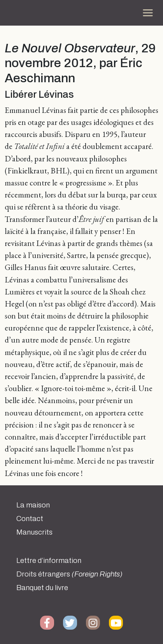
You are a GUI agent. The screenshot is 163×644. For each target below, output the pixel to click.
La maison (33, 505)
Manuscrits (34, 532)
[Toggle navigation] (148, 13)
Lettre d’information (49, 561)
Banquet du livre (42, 588)
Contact (30, 519)
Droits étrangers (69, 574)
